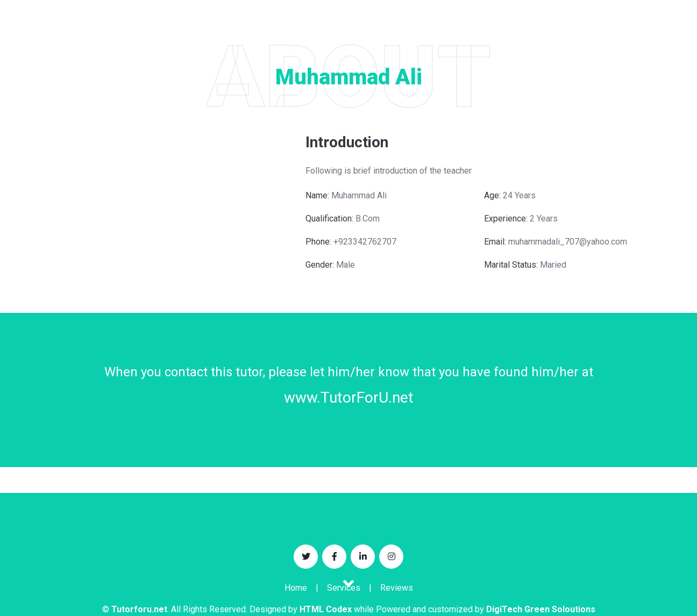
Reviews (397, 588)
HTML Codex (326, 609)
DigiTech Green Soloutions (541, 609)
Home (296, 588)
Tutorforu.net (139, 609)
